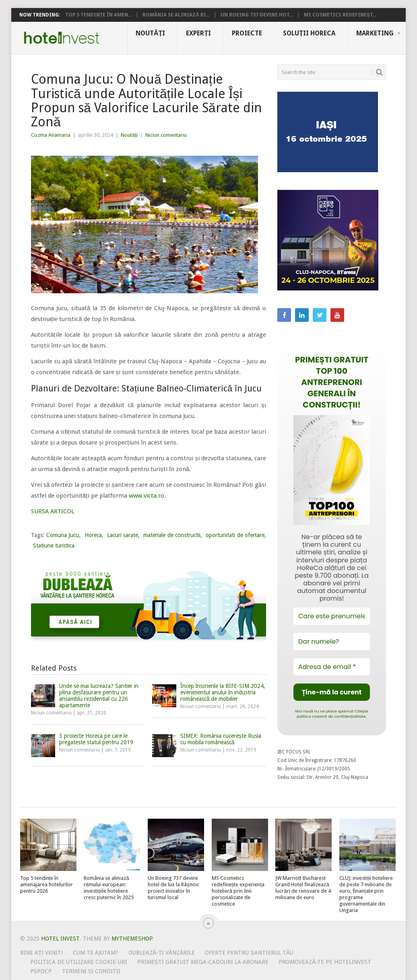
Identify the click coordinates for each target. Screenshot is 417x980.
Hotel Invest (62, 38)
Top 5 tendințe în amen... (98, 15)
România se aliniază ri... (176, 15)
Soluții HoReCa (309, 33)
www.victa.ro (147, 496)
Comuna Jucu (63, 535)
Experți (198, 33)
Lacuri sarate (123, 535)
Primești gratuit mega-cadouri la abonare (203, 962)
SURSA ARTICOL (53, 511)
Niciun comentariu (166, 135)
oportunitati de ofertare (235, 535)
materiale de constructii (172, 535)
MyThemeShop (132, 939)
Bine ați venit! (42, 953)
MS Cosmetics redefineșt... (340, 15)
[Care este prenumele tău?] (332, 616)
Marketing (375, 33)
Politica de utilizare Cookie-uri (79, 962)
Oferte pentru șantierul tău (249, 953)
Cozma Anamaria (51, 135)
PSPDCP (41, 971)
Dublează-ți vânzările (162, 953)
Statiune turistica (54, 546)
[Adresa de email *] (332, 667)
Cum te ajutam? (96, 953)
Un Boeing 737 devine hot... (257, 15)
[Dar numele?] (332, 641)
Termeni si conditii (91, 971)
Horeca (93, 535)
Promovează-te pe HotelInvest (325, 962)
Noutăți (150, 33)
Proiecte (247, 33)
